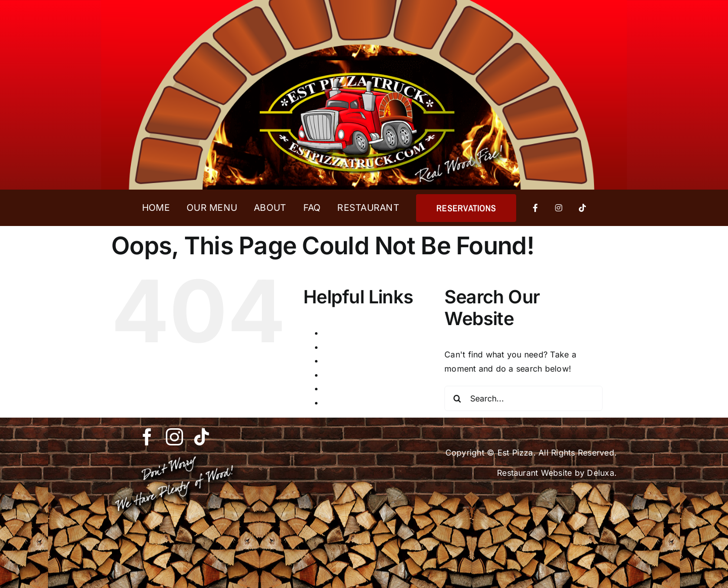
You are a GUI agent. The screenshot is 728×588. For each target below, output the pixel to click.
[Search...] (524, 398)
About (335, 333)
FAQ (331, 360)
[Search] (457, 398)
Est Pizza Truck (354, 347)
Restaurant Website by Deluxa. (557, 473)
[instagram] (174, 437)
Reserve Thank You (361, 402)
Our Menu (343, 375)
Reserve (339, 388)
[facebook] (147, 437)
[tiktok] (202, 437)
